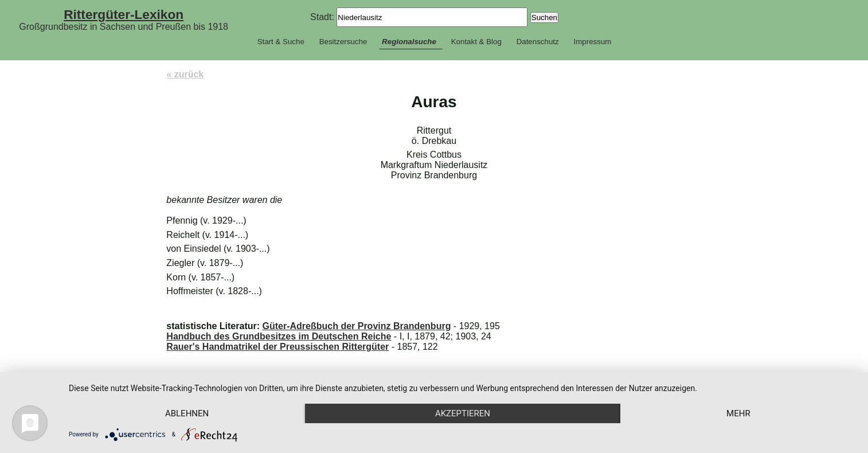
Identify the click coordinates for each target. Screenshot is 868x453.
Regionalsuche (409, 42)
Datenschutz (538, 42)
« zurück (185, 74)
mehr (738, 413)
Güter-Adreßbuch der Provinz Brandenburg (356, 326)
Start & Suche (281, 42)
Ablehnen (187, 413)
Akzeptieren (463, 413)
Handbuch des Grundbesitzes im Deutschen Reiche (279, 336)
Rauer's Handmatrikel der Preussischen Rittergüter (277, 347)
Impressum (592, 42)
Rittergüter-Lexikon (124, 14)
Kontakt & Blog (476, 42)
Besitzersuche (343, 42)
